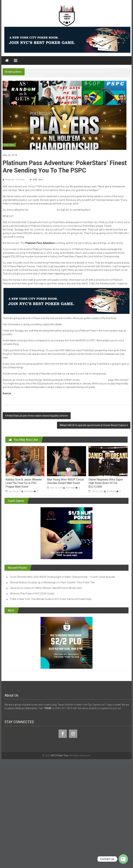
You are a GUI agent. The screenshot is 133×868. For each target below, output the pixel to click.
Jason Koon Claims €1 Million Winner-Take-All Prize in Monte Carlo (46, 588)
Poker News (9, 145)
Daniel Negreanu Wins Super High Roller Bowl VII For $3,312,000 (106, 483)
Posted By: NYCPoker (15, 180)
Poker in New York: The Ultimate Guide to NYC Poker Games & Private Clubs (51, 599)
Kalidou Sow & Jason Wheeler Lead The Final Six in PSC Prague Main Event (24, 483)
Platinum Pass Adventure (42, 210)
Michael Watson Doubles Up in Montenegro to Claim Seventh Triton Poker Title (52, 582)
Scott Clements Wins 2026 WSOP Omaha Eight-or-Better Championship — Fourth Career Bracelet (62, 577)
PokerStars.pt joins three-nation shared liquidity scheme (37, 416)
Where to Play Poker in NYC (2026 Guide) (32, 594)
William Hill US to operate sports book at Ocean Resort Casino (93, 425)
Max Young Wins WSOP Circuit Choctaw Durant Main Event (65, 481)
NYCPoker (29, 491)
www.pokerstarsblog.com (28, 393)
